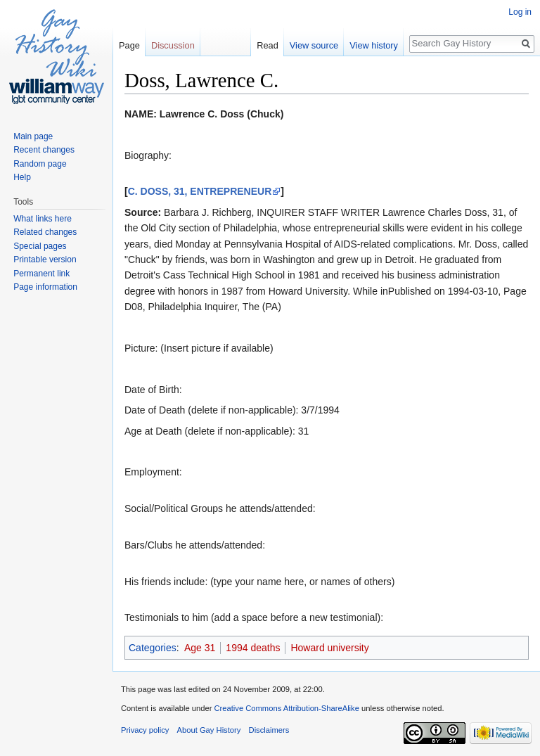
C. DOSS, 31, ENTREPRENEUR (200, 191)
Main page (33, 136)
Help (22, 177)
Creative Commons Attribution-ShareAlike (286, 708)
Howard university (329, 648)
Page (129, 45)
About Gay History (209, 730)
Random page (40, 164)
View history (374, 45)
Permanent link (41, 274)
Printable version (45, 260)
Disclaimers (269, 730)
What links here (43, 219)
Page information (45, 287)
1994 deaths (253, 648)
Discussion (173, 45)
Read (268, 45)
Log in (520, 12)
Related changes (45, 232)
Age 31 (200, 648)
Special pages (40, 246)
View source (314, 45)
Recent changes (44, 150)
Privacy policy (145, 730)
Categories (153, 648)
